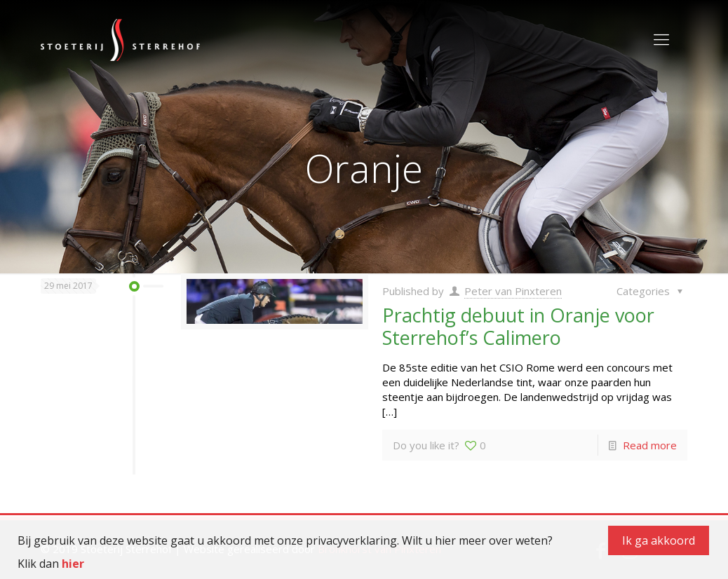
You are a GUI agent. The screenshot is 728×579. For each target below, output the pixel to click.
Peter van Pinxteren (513, 291)
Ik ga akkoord (659, 540)
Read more (650, 445)
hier (73, 564)
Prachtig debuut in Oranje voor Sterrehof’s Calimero (518, 326)
